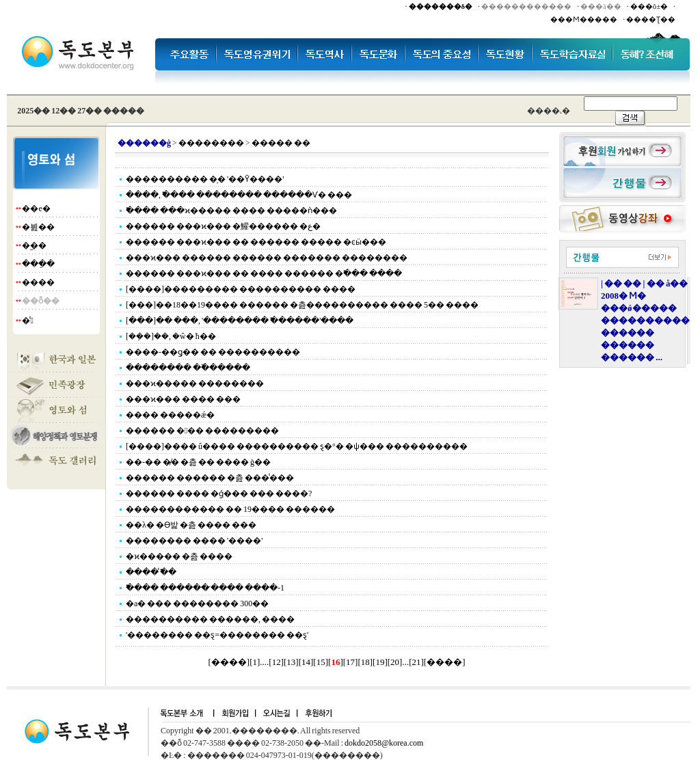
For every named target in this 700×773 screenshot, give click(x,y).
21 (416, 662)
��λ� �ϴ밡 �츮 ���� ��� (191, 525)
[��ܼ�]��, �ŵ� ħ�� (171, 336)
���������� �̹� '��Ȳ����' (205, 179)
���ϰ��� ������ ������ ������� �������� (267, 258)
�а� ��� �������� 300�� (197, 604)
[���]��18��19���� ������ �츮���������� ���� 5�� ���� (302, 305)
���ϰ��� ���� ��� (183, 399)
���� (38, 282)
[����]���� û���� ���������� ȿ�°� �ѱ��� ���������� (297, 446)
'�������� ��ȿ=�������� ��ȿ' (217, 635)
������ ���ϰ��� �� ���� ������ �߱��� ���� (264, 273)
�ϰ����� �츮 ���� (179, 556)
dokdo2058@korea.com (384, 743)
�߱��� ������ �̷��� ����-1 (205, 588)
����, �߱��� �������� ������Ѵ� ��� (239, 195)
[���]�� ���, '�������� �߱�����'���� (240, 321)
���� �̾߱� (151, 572)
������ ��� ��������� (202, 431)
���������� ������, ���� (210, 619)
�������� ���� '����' (194, 541)
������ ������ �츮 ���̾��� (210, 478)
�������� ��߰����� (188, 368)
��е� (36, 208)
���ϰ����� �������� (195, 383)
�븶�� (38, 227)
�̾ (27, 321)
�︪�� (34, 245)
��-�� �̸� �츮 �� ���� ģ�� (198, 462)
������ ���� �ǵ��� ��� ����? (219, 493)
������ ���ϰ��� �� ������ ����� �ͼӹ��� (256, 242)
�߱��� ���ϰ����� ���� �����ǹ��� (231, 211)
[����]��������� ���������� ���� (241, 289)
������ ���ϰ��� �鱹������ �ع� (223, 226)
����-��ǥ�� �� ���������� (213, 352)
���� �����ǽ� (170, 415)
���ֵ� (38, 264)
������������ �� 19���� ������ (230, 509)
